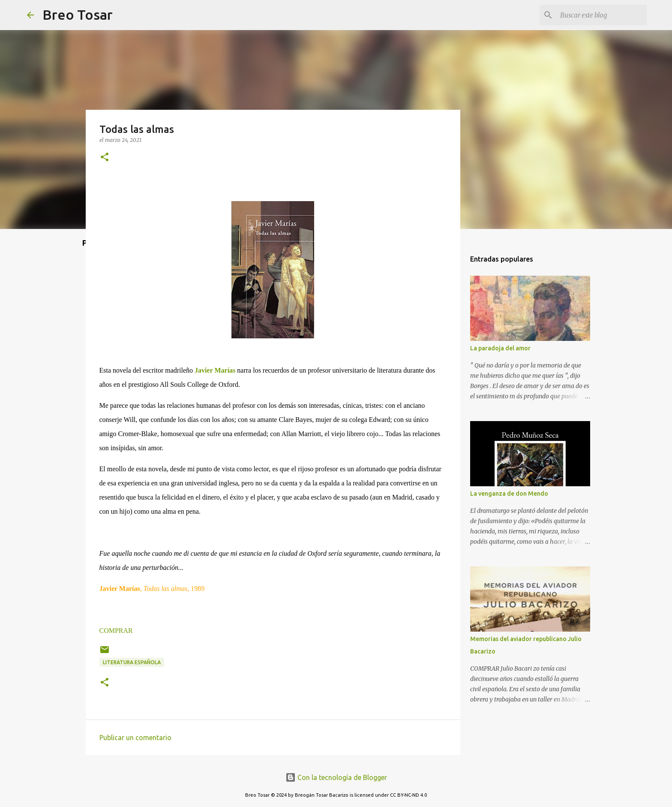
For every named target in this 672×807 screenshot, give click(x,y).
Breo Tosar (78, 15)
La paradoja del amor (500, 348)
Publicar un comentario (135, 738)
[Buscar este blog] (602, 15)
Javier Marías (215, 370)
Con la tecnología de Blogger (336, 777)
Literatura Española (132, 662)
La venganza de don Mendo (509, 494)
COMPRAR (116, 631)
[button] (105, 158)
